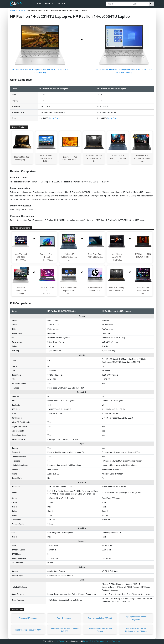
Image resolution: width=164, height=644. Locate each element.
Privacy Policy (89, 641)
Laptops (61, 4)
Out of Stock (54, 118)
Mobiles (49, 4)
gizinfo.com (60, 641)
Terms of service (103, 641)
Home (39, 4)
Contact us (117, 641)
